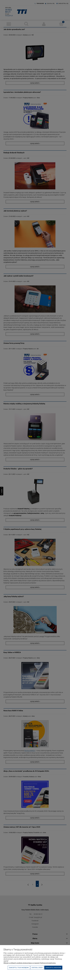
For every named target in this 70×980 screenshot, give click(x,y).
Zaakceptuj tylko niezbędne (19, 968)
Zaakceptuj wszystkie (53, 968)
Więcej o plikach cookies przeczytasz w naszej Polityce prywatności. (30, 963)
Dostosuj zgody (37, 968)
